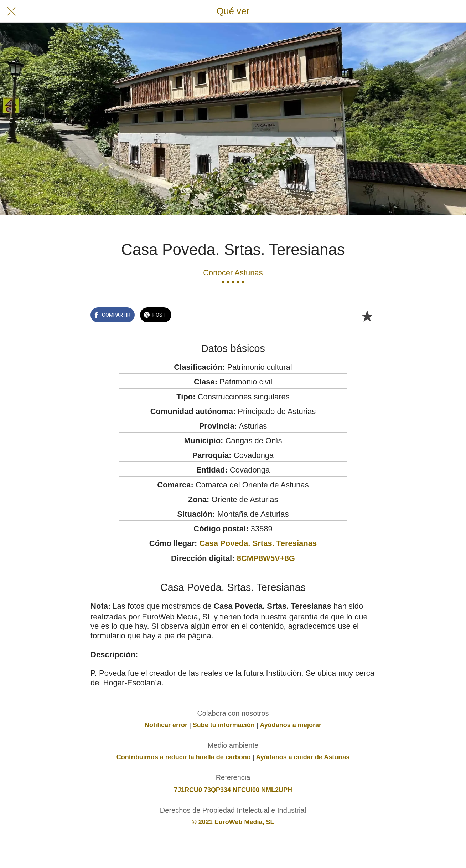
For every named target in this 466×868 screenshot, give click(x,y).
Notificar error (166, 725)
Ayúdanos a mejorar (291, 725)
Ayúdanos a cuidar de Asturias (303, 757)
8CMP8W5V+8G (266, 558)
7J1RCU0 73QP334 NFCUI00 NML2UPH (233, 790)
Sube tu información (224, 725)
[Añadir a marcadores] (367, 316)
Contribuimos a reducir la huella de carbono (184, 757)
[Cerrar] (11, 11)
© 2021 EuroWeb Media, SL (233, 822)
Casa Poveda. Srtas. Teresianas (258, 543)
